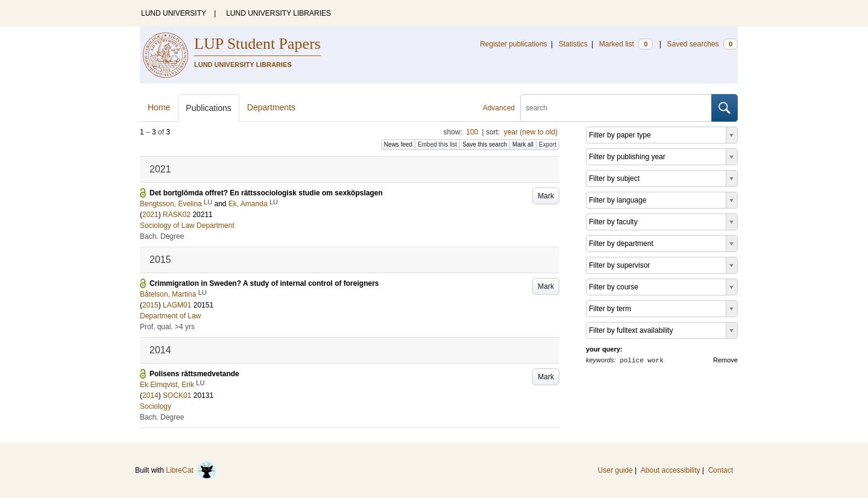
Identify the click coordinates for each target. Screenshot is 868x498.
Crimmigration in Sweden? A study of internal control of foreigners (264, 283)
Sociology (156, 406)
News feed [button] (398, 144)
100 (472, 132)
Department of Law (170, 316)
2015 (150, 305)
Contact (721, 470)
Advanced (499, 108)
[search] (616, 108)
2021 (150, 215)
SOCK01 (177, 396)
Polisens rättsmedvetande (194, 374)
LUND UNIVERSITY (174, 13)
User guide (615, 470)
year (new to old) (531, 132)
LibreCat (191, 470)
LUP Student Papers (257, 44)
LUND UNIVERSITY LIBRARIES (278, 13)
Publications (209, 108)
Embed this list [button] (437, 144)
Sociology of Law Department (187, 225)
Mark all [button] (523, 144)
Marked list (626, 44)
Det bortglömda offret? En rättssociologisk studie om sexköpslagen (266, 193)
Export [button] (548, 144)
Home (159, 107)
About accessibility (671, 470)
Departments (271, 107)
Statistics (573, 44)
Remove (725, 360)
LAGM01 (177, 305)
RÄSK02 (177, 215)
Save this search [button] (485, 144)
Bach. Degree (162, 236)
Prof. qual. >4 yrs (167, 327)
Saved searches (702, 44)
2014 (150, 396)
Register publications (513, 44)
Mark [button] (546, 196)
